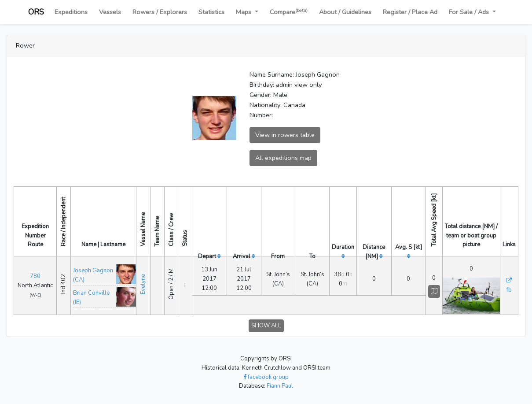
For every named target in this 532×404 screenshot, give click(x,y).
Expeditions (71, 12)
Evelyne (143, 284)
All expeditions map (283, 158)
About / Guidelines (345, 12)
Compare (289, 12)
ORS (36, 12)
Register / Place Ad (410, 12)
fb (509, 290)
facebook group (266, 377)
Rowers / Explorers (160, 12)
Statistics (211, 12)
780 (35, 276)
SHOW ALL (266, 326)
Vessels (110, 12)
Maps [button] (244, 12)
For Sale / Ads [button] (470, 12)
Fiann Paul (280, 386)
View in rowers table (285, 135)
